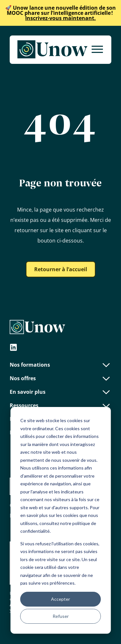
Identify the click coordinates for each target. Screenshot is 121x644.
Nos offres (60, 378)
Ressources (60, 405)
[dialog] (60, 520)
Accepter (60, 599)
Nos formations (60, 365)
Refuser (61, 616)
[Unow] (52, 50)
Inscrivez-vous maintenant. (60, 13)
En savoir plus (60, 392)
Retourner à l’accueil (61, 269)
